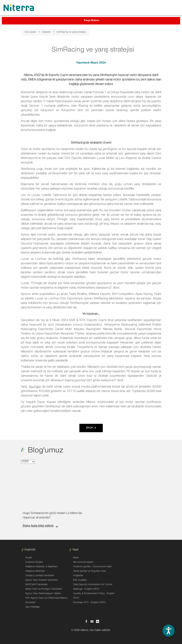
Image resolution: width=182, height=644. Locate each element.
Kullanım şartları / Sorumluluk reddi (92, 567)
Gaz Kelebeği (32, 607)
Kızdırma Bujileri (34, 562)
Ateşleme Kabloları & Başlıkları (41, 567)
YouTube (35, 387)
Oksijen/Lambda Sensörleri (40, 576)
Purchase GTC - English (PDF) (89, 603)
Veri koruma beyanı (83, 562)
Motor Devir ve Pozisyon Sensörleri (44, 589)
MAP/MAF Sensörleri (36, 585)
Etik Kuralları (80, 580)
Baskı (76, 558)
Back (90, 428)
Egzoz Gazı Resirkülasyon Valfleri (43, 594)
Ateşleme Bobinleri (35, 571)
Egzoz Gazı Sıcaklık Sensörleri (42, 580)
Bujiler (29, 558)
